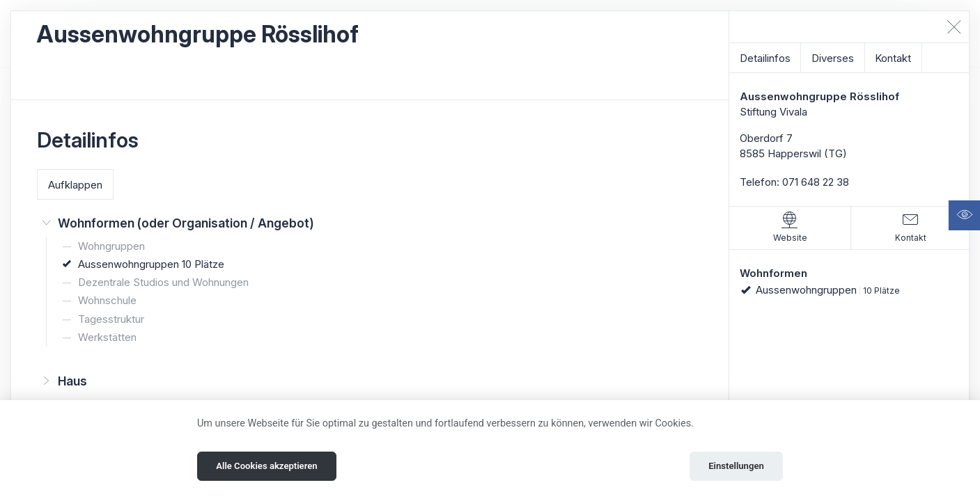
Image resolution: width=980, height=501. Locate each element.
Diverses (833, 58)
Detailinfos (765, 58)
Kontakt (893, 58)
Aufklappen (75, 185)
